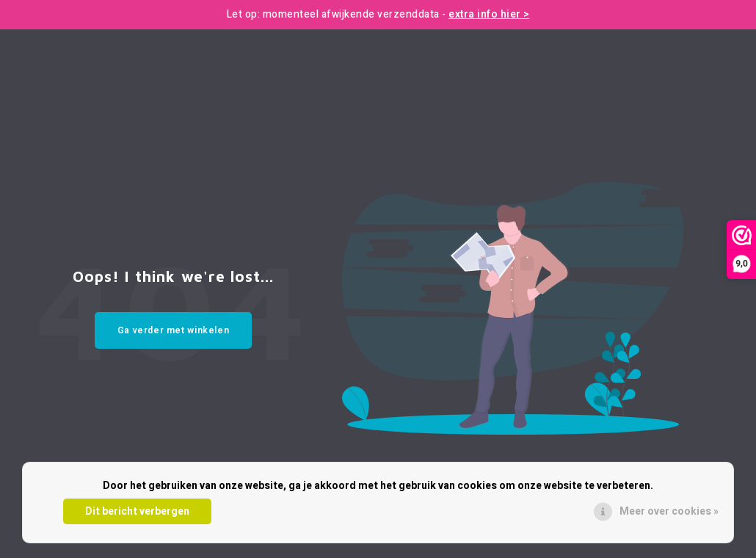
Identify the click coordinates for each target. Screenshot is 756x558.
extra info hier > (489, 14)
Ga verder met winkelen (174, 330)
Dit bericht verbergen (137, 511)
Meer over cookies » (669, 511)
